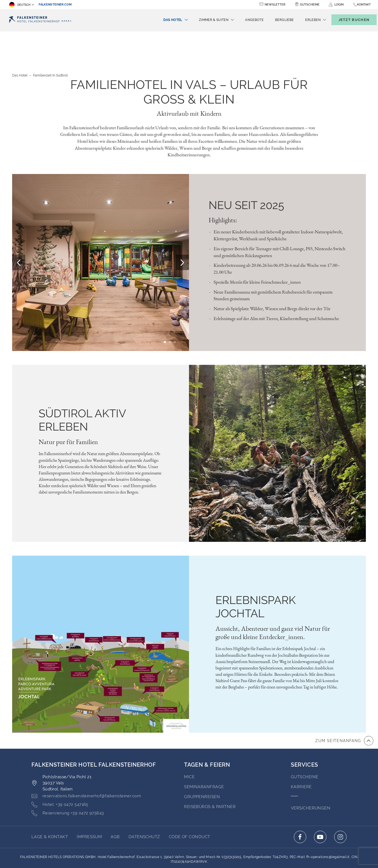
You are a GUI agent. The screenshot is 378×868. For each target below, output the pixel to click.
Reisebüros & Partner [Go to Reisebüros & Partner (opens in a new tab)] (210, 776)
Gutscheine (310, 5)
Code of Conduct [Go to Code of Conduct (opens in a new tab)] (190, 806)
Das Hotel (20, 45)
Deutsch (20, 5)
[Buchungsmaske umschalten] (348, 20)
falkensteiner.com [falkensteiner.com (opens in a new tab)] (55, 5)
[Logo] (40, 20)
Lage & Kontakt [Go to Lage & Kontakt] (50, 806)
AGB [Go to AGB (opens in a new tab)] (115, 806)
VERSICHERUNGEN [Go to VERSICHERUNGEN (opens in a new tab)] (311, 778)
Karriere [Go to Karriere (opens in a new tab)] (301, 756)
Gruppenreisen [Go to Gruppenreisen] (202, 766)
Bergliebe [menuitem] (275, 20)
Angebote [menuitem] (245, 20)
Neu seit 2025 (246, 175)
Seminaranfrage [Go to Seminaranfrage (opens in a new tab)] (204, 756)
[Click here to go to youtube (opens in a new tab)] (320, 807)
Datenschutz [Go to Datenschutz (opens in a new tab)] (144, 806)
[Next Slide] (182, 232)
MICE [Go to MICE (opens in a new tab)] (189, 746)
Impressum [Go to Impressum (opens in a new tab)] (89, 806)
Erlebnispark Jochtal (256, 576)
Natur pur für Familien (68, 411)
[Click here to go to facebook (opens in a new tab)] (300, 807)
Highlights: (223, 190)
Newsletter (275, 5)
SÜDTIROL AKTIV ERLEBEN (82, 390)
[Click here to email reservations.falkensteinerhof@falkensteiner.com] (86, 766)
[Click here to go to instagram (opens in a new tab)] (340, 807)
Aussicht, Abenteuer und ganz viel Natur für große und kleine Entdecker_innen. (273, 602)
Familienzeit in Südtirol (50, 45)
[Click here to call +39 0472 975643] (68, 783)
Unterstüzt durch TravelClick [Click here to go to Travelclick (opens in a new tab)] (189, 854)
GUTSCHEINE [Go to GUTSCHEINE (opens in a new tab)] (305, 746)
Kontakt (364, 5)
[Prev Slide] (19, 232)
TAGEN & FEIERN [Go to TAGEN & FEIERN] (207, 734)
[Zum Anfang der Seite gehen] (344, 710)
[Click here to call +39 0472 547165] (60, 774)
